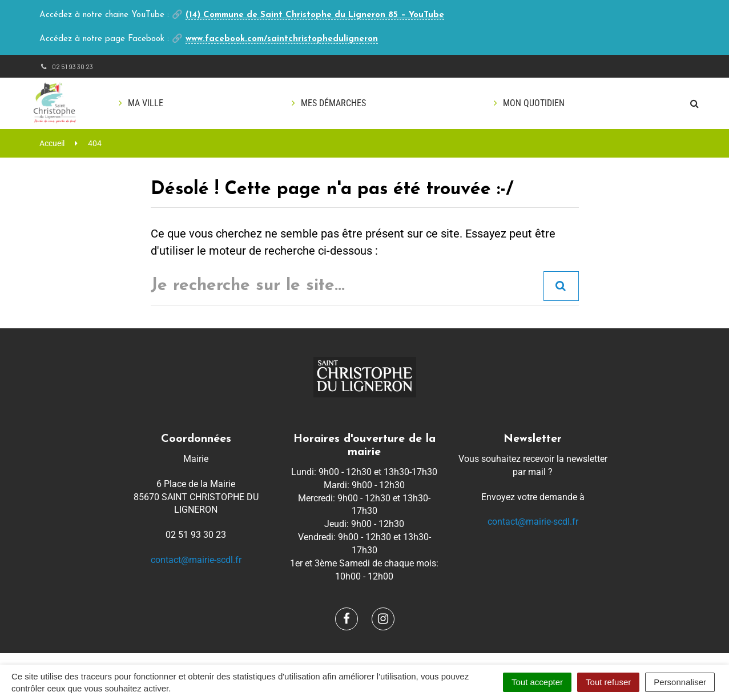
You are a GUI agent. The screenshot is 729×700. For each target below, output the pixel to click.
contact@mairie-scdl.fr (196, 560)
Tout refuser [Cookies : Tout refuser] (608, 682)
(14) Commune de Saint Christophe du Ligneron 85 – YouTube (315, 15)
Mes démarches (333, 103)
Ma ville (146, 103)
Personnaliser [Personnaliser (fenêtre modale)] (680, 682)
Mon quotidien (534, 103)
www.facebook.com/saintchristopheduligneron (282, 39)
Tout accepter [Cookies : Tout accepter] (537, 682)
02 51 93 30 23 (66, 66)
